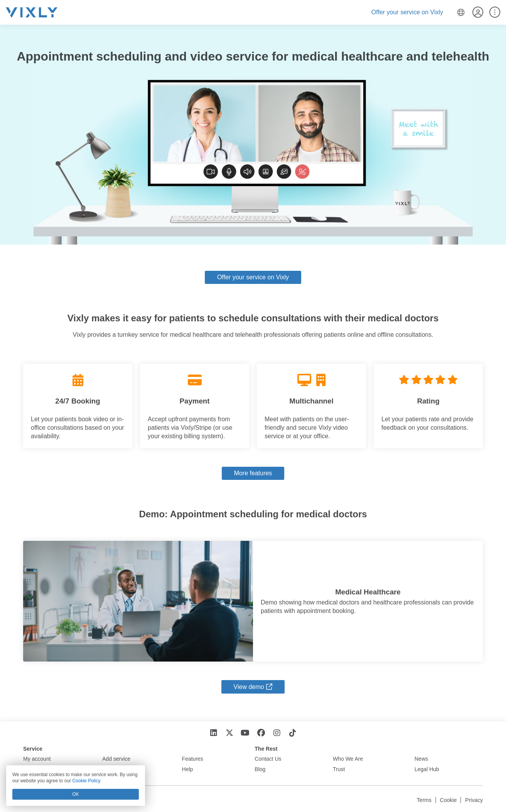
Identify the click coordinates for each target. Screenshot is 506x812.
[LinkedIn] (213, 733)
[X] (229, 733)
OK (75, 794)
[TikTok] (293, 733)
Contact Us (268, 759)
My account (37, 759)
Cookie (449, 800)
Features (193, 759)
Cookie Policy (86, 781)
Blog (260, 769)
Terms (424, 800)
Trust (339, 769)
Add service (116, 759)
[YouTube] (245, 733)
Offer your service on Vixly (407, 12)
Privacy (474, 800)
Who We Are (348, 759)
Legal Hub (427, 769)
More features (253, 473)
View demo (249, 687)
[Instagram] (277, 733)
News (421, 759)
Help (188, 769)
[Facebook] (261, 733)
